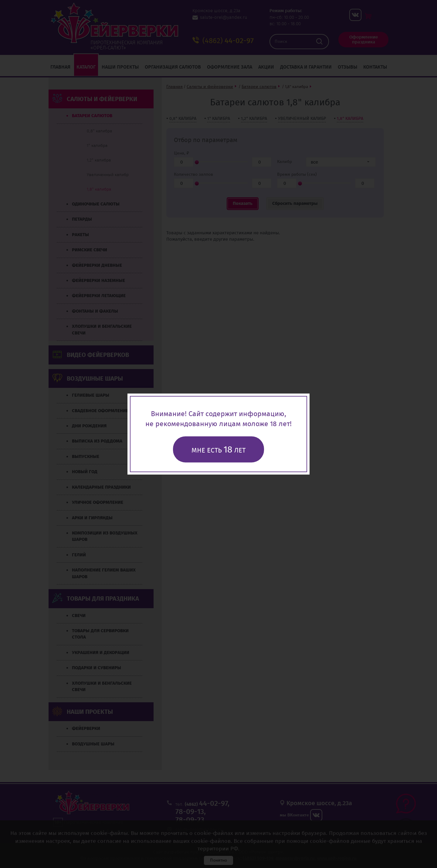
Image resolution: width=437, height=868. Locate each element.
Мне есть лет (218, 449)
